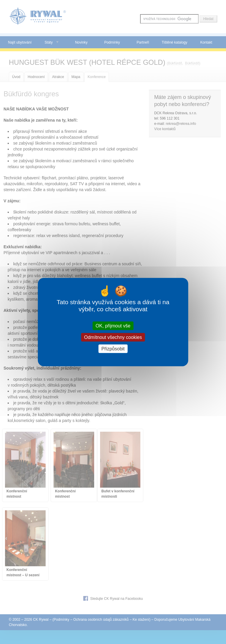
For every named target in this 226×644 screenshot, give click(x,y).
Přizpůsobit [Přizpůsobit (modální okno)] (113, 349)
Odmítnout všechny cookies (113, 337)
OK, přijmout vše (113, 326)
